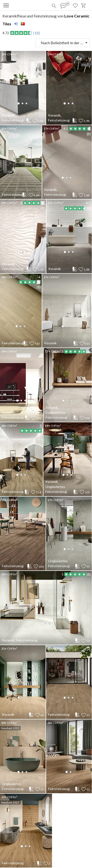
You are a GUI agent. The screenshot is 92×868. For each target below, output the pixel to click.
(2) (89, 134)
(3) (89, 208)
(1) (43, 208)
